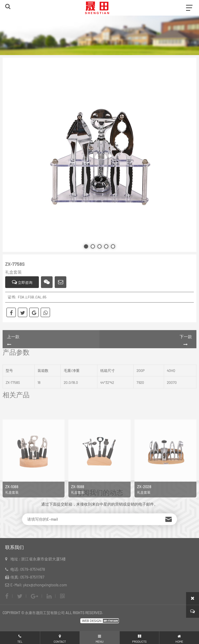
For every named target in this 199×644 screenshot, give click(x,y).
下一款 (186, 346)
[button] (86, 246)
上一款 (13, 346)
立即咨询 (22, 282)
